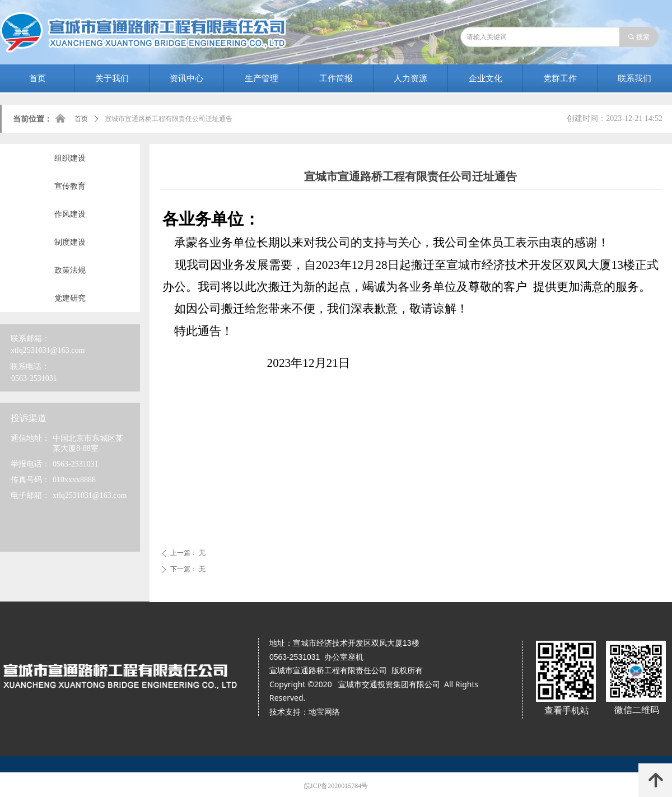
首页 (81, 119)
